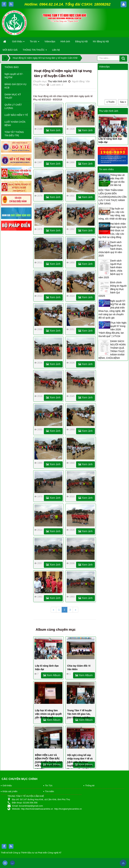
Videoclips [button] (50, 41)
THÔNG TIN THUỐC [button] (35, 51)
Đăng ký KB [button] (81, 41)
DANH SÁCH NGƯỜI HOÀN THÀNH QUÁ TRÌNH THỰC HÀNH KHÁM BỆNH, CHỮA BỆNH (112, 350)
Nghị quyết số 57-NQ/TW (14, 76)
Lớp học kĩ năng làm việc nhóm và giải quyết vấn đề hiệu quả (48, 714)
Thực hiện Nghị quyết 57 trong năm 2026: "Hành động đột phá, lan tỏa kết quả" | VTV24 (113, 329)
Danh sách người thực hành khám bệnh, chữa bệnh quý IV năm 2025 (111, 269)
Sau (123, 102)
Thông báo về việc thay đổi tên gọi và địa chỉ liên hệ (118, 180)
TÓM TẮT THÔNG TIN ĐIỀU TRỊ (14, 134)
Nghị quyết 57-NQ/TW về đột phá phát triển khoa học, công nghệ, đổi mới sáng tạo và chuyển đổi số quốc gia (112, 309)
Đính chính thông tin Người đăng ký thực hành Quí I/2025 (113, 289)
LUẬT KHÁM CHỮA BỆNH (15, 124)
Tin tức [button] (35, 42)
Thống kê (90, 786)
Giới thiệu (7, 786)
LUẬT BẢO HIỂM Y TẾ (16, 115)
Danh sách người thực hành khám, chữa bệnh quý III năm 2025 (111, 249)
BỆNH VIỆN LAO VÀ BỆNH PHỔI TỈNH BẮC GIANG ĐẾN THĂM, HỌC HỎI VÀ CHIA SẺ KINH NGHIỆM (49, 762)
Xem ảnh (53, 130)
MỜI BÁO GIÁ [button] (10, 50)
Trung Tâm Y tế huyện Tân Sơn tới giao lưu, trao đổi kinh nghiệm (79, 714)
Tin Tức (49, 786)
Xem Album (52, 675)
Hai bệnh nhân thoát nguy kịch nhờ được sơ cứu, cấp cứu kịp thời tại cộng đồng (112, 230)
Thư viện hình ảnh (57, 81)
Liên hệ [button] (56, 50)
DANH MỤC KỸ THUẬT (13, 96)
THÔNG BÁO (12, 67)
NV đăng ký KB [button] (101, 41)
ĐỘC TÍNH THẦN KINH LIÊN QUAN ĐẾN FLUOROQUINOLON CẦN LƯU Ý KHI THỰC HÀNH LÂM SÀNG (113, 197)
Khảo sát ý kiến (10, 791)
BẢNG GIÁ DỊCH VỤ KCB (15, 86)
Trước (111, 102)
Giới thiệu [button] (18, 42)
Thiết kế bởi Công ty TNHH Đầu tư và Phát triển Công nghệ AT (31, 853)
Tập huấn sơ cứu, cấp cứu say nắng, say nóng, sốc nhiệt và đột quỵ (112, 214)
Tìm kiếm (49, 791)
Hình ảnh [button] (65, 41)
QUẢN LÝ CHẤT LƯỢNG (13, 106)
